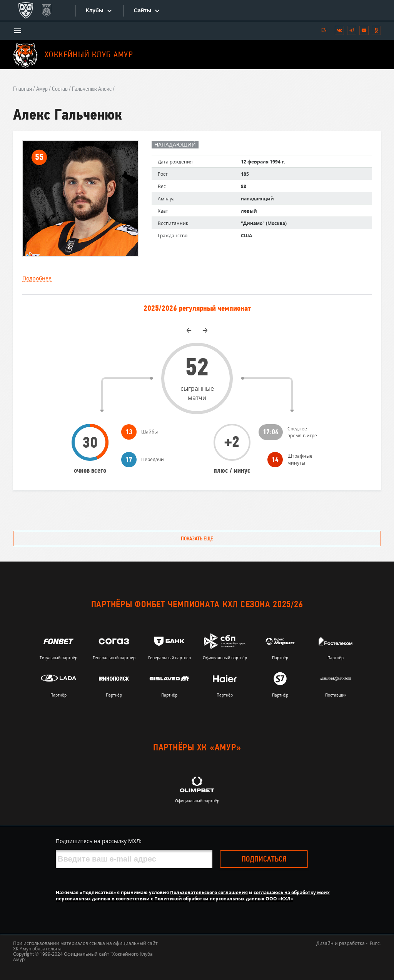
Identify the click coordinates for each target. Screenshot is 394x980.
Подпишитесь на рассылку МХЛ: (99, 841)
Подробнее (37, 279)
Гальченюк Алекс (92, 89)
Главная (23, 89)
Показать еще (197, 539)
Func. (375, 943)
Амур (42, 89)
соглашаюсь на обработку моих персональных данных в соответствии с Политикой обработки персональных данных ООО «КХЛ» (193, 896)
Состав (60, 89)
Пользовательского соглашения (209, 892)
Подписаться (264, 860)
